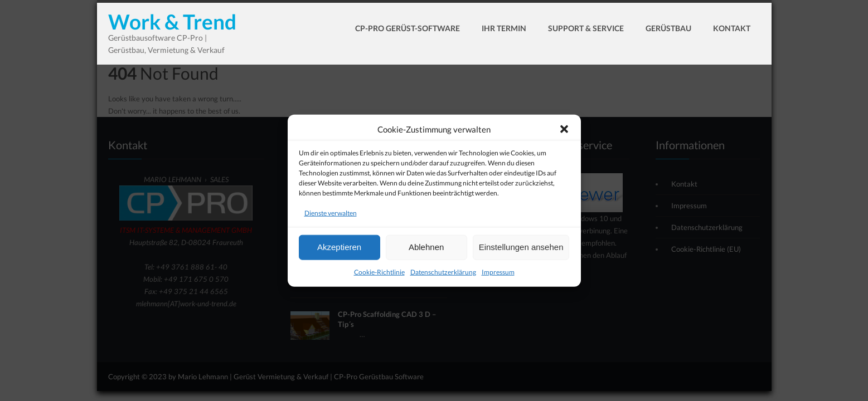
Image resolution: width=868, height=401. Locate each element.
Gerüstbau (668, 28)
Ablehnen (426, 250)
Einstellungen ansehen (521, 250)
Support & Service (586, 28)
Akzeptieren (339, 250)
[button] (564, 132)
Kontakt (732, 28)
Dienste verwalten (331, 216)
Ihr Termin (504, 28)
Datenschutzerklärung (443, 275)
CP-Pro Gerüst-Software (408, 28)
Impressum (498, 275)
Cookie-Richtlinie (379, 275)
